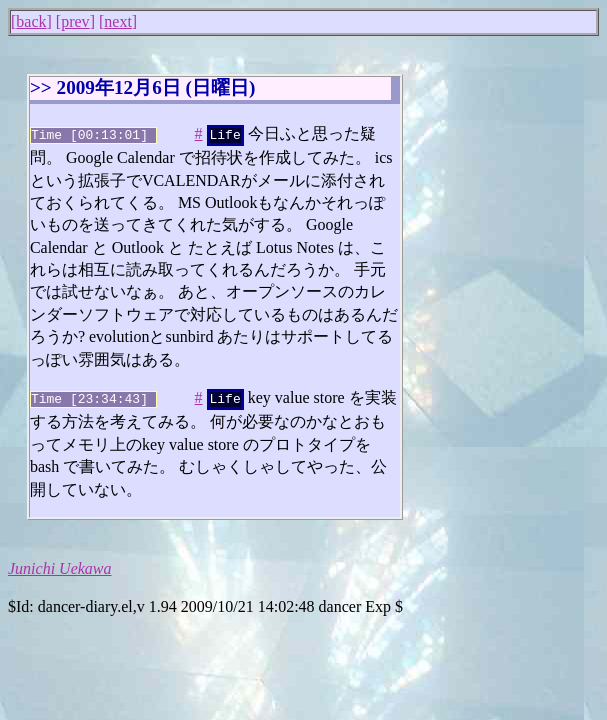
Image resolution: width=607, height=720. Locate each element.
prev (75, 21)
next (118, 21)
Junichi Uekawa (60, 564)
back (31, 21)
